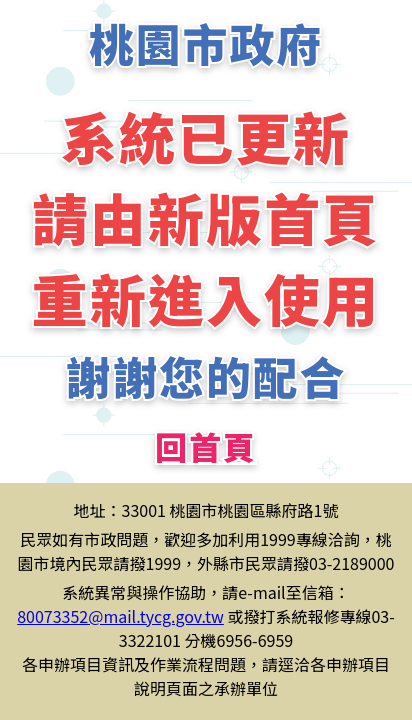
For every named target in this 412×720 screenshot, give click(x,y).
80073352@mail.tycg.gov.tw (120, 616)
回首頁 (206, 446)
